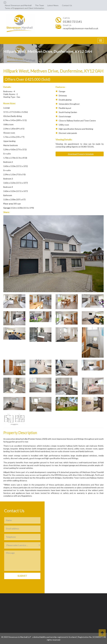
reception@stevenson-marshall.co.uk (81, 28)
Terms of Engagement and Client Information (24, 8)
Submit (22, 576)
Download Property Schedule (80, 154)
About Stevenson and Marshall (18, 5)
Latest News (53, 5)
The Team (39, 5)
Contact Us (67, 5)
